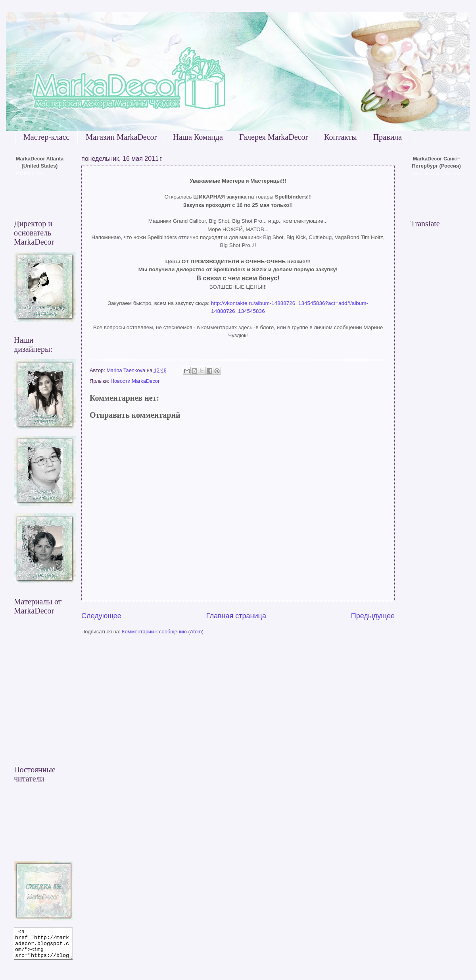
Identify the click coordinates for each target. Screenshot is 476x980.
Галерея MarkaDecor (274, 137)
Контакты (341, 137)
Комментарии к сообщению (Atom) (163, 632)
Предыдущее (373, 616)
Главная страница (236, 616)
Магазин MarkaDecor (121, 137)
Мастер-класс (46, 137)
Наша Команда (198, 137)
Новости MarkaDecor (135, 381)
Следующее (101, 616)
